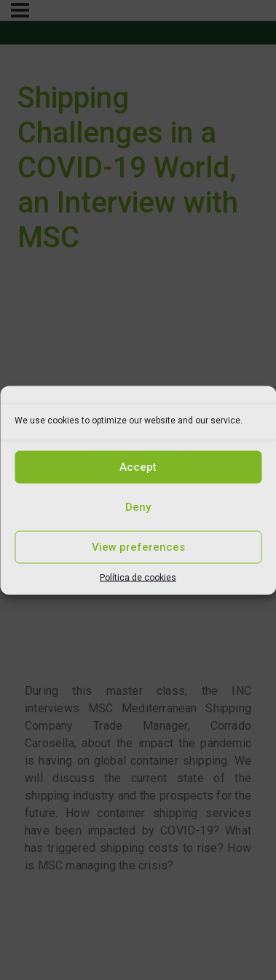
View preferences (138, 547)
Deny (138, 507)
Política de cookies (138, 577)
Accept (138, 467)
